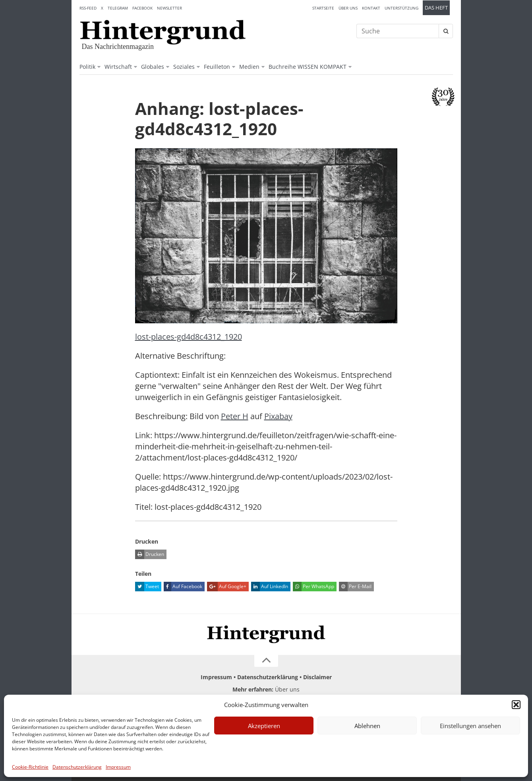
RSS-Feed (88, 8)
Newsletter (169, 8)
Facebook (142, 8)
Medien (249, 67)
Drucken (150, 554)
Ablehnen (367, 726)
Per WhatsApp (313, 587)
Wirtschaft (118, 67)
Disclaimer (317, 677)
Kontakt (371, 8)
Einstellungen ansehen (470, 726)
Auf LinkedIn (270, 587)
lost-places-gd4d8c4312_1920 (189, 337)
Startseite (323, 8)
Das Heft (436, 8)
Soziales (184, 67)
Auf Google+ (227, 587)
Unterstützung (401, 8)
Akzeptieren (264, 726)
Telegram (118, 8)
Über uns (348, 8)
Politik (87, 67)
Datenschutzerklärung (77, 767)
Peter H (235, 416)
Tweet (147, 587)
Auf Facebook (183, 587)
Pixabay (278, 416)
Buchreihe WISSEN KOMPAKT (308, 67)
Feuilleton (217, 67)
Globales (153, 67)
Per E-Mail (355, 587)
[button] (516, 705)
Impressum (118, 767)
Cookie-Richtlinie (30, 767)
